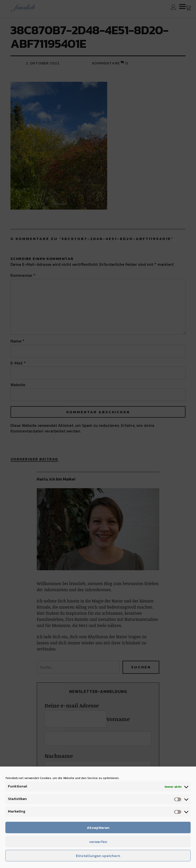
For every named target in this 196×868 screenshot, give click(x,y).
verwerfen (98, 842)
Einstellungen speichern (98, 856)
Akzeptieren (98, 827)
